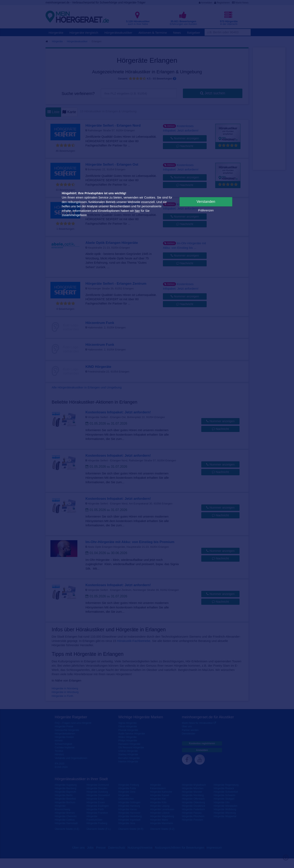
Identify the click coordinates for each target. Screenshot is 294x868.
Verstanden (206, 202)
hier (137, 211)
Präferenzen (206, 210)
